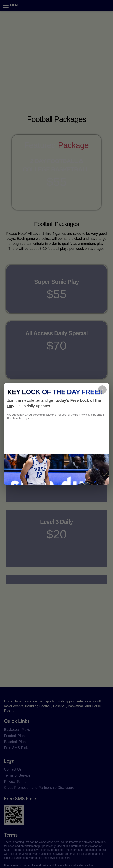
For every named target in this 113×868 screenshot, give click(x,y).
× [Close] (102, 390)
